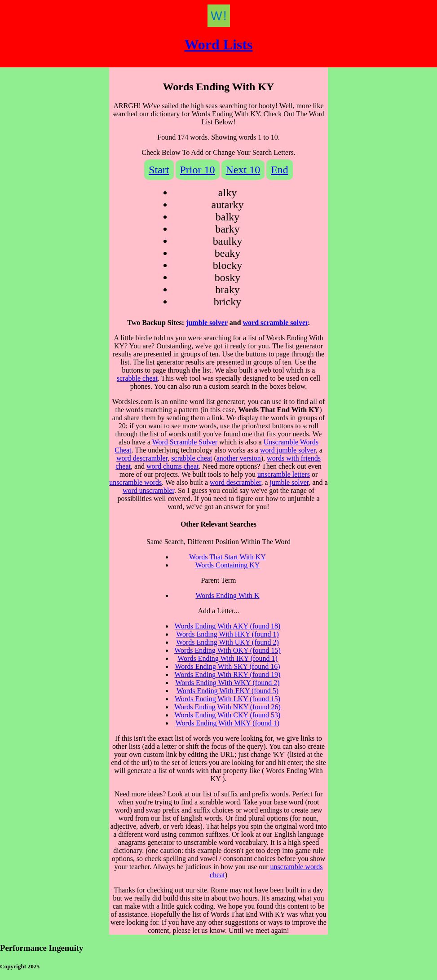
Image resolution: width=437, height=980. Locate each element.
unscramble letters (284, 474)
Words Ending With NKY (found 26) (227, 707)
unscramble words (135, 482)
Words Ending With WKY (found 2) (228, 683)
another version (239, 458)
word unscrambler (148, 490)
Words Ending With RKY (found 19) (228, 675)
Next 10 (243, 170)
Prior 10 (198, 170)
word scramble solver (276, 323)
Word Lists (218, 44)
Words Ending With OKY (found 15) (227, 650)
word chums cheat (172, 466)
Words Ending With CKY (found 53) (228, 715)
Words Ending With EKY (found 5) (227, 691)
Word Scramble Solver (185, 442)
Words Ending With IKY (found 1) (227, 658)
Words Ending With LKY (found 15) (227, 699)
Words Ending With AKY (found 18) (228, 626)
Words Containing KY (228, 565)
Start (159, 170)
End (280, 170)
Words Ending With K (227, 595)
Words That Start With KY (227, 557)
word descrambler (142, 458)
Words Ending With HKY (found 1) (227, 634)
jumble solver (207, 323)
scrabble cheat (137, 378)
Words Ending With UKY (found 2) (227, 642)
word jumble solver (288, 450)
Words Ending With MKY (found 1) (227, 723)
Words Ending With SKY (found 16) (227, 666)
